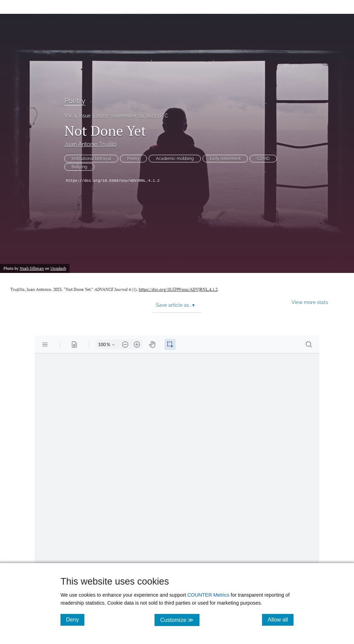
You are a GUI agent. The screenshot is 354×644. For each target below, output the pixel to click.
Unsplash (58, 268)
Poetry (75, 101)
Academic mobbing (175, 159)
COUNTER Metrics (208, 595)
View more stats (310, 302)
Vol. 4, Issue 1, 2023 (86, 116)
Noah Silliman (32, 268)
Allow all (281, 619)
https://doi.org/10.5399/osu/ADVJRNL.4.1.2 (113, 181)
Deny (75, 619)
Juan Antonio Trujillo (90, 144)
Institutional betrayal (91, 159)
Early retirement (225, 159)
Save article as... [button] (175, 305)
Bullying (79, 167)
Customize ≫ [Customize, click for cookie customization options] (180, 620)
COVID (263, 159)
